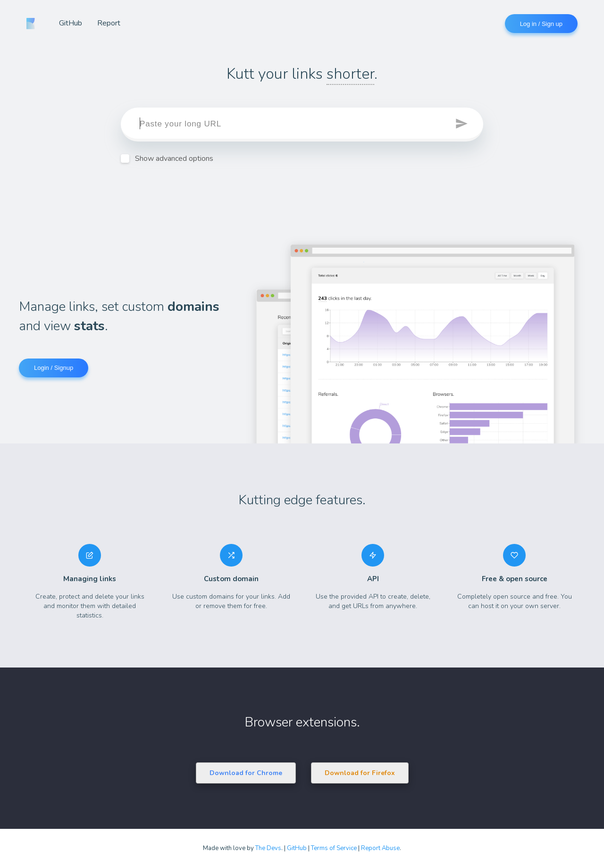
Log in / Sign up (541, 24)
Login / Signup (54, 368)
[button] (462, 125)
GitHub (71, 23)
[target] (302, 125)
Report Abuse (380, 848)
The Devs (268, 848)
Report (109, 23)
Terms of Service (334, 848)
